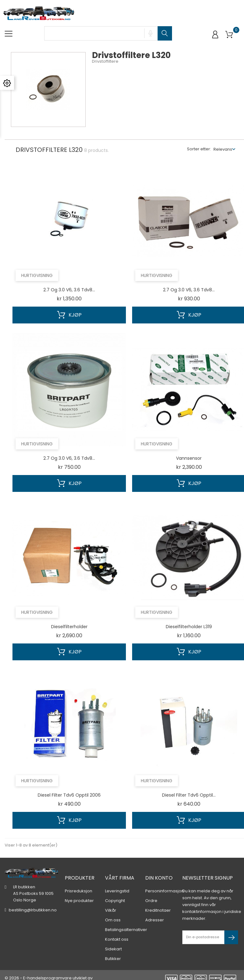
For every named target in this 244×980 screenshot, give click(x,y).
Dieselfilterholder (69, 627)
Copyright (115, 891)
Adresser (155, 910)
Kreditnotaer (158, 901)
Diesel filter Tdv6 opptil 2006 (69, 795)
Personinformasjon (165, 881)
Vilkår (111, 901)
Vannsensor (189, 458)
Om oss (113, 910)
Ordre (151, 891)
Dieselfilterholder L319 (189, 627)
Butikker (113, 949)
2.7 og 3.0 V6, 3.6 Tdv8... (69, 290)
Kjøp (69, 315)
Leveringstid (117, 881)
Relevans (223, 149)
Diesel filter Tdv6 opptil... (189, 795)
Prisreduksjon (79, 881)
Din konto (159, 868)
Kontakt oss (117, 930)
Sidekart (113, 939)
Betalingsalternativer (126, 920)
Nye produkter (79, 891)
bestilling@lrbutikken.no (33, 900)
